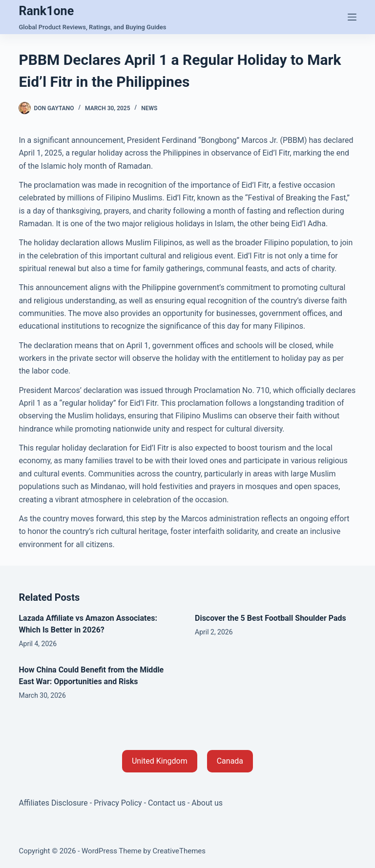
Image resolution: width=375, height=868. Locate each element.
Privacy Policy (118, 803)
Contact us (167, 803)
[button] (160, 761)
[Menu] (352, 17)
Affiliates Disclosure (53, 803)
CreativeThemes (179, 851)
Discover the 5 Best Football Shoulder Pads (271, 618)
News (149, 108)
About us (207, 803)
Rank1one (46, 11)
